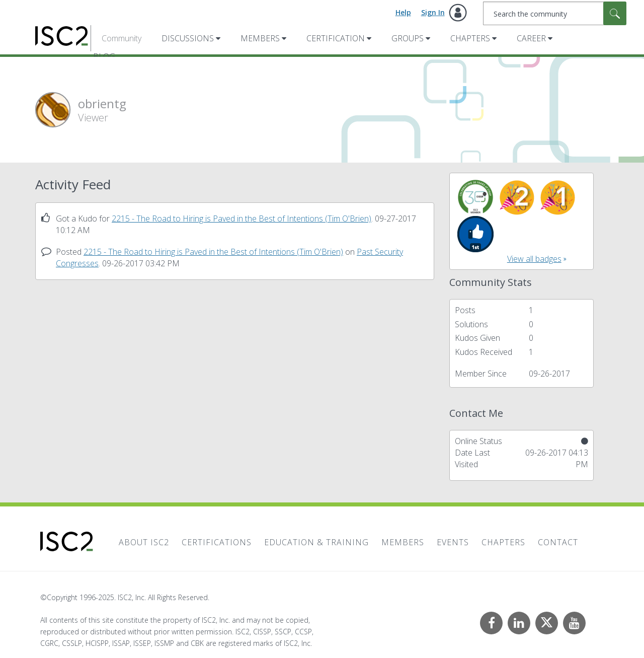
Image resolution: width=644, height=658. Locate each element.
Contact (558, 542)
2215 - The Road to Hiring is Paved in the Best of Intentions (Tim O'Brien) (242, 218)
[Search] (555, 13)
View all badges (534, 259)
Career (531, 38)
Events (453, 542)
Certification (336, 38)
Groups (408, 38)
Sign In (433, 12)
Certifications (217, 542)
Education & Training (316, 542)
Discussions (188, 38)
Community (122, 38)
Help (403, 12)
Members (260, 38)
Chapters (470, 38)
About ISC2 (144, 542)
